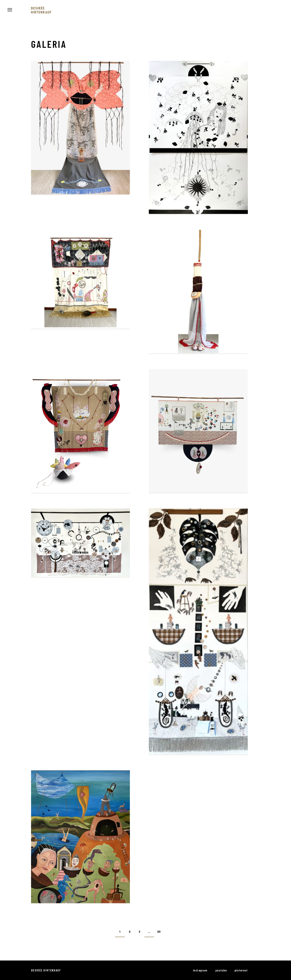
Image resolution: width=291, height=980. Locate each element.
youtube (221, 970)
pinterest (241, 970)
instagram (200, 970)
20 (159, 932)
